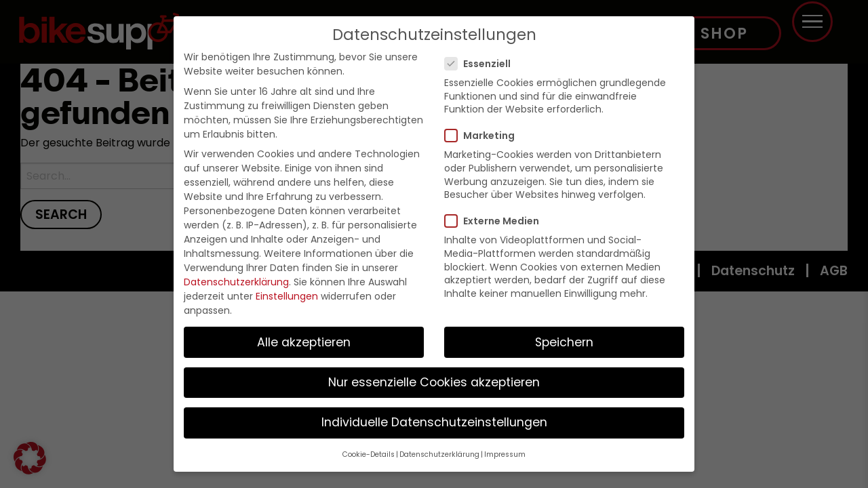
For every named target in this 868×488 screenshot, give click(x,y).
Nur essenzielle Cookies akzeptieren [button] (434, 382)
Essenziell (482, 64)
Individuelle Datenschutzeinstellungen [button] (434, 422)
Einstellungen (287, 296)
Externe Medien (496, 221)
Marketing (484, 136)
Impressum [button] (505, 454)
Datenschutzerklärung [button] (439, 454)
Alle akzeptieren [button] (304, 342)
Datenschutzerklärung (236, 282)
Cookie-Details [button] (369, 454)
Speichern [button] (564, 342)
